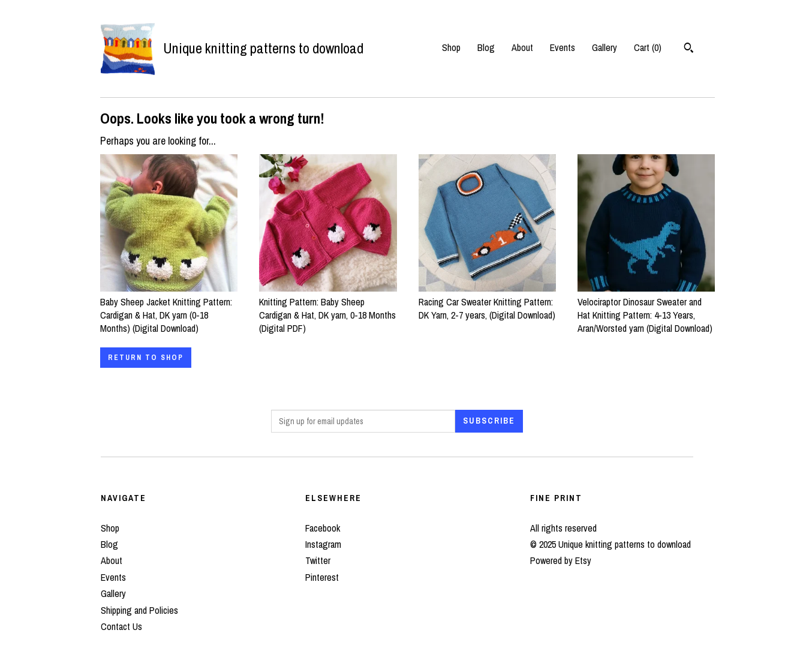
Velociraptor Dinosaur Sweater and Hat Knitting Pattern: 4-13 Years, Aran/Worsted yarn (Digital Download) (646, 308)
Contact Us (121, 626)
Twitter (318, 560)
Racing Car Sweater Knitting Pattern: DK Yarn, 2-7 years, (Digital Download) (487, 301)
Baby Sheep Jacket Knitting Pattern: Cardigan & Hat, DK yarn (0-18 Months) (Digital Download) (169, 308)
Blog (486, 47)
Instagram (323, 544)
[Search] (689, 49)
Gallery (604, 47)
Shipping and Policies (139, 610)
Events (563, 47)
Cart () (648, 47)
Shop (451, 47)
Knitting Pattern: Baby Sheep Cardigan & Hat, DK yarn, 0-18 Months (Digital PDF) (328, 308)
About (522, 47)
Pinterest (322, 577)
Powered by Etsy (561, 560)
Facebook (323, 528)
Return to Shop (146, 358)
